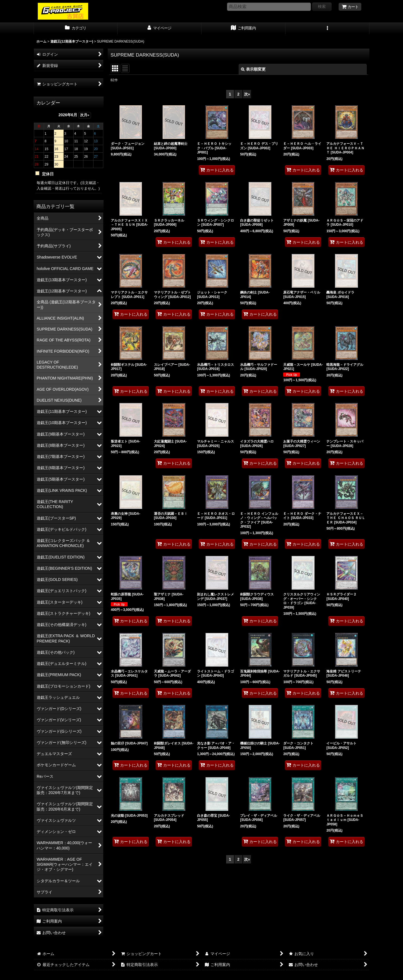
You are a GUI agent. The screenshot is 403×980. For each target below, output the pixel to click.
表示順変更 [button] (253, 69)
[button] (327, 29)
